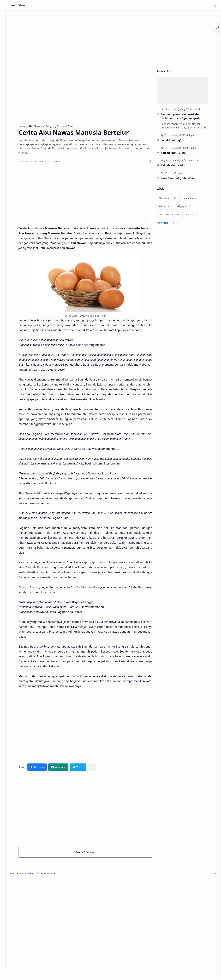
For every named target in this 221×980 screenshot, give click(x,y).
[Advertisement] (93, 40)
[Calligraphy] (184, 110)
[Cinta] (193, 216)
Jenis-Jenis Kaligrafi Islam (181, 179)
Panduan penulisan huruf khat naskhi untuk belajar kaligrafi (184, 117)
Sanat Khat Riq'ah (176, 141)
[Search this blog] (71, 5)
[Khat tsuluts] (193, 149)
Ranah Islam (17, 5)
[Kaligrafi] (182, 136)
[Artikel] (168, 207)
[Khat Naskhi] (197, 110)
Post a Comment (89, 853)
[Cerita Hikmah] (173, 216)
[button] (215, 5)
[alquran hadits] (195, 199)
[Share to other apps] (96, 768)
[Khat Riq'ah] (193, 136)
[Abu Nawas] (171, 199)
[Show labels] (170, 224)
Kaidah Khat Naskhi (177, 166)
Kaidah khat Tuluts (177, 154)
